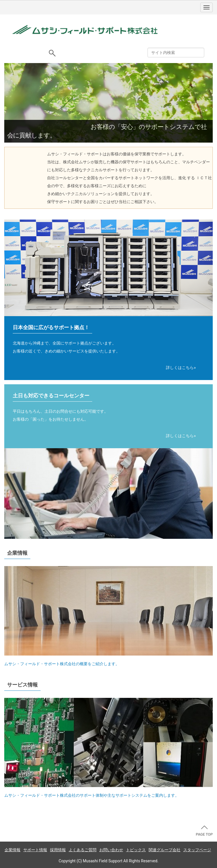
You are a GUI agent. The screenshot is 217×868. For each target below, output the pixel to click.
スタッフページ (197, 850)
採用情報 (58, 850)
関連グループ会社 (165, 850)
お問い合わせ (111, 850)
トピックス (136, 850)
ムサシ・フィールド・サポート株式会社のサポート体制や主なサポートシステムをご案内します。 (92, 795)
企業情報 (12, 850)
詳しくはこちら (180, 368)
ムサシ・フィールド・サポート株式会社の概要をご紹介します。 (62, 664)
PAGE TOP (204, 831)
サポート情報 (35, 850)
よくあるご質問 (83, 850)
